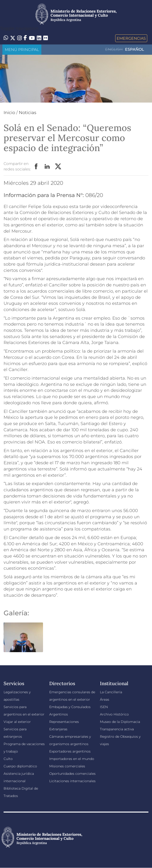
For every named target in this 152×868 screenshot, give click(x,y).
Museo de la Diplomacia (120, 722)
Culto (8, 759)
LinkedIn (47, 167)
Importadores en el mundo (72, 759)
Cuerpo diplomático (20, 766)
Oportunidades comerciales (72, 774)
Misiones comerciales (67, 766)
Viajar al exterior (17, 722)
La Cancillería (111, 692)
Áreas (105, 699)
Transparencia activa (117, 729)
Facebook (36, 167)
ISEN (104, 707)
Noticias (28, 113)
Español (135, 49)
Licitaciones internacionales (72, 781)
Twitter (58, 167)
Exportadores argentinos (70, 751)
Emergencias (131, 38)
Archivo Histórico (114, 714)
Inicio (9, 113)
